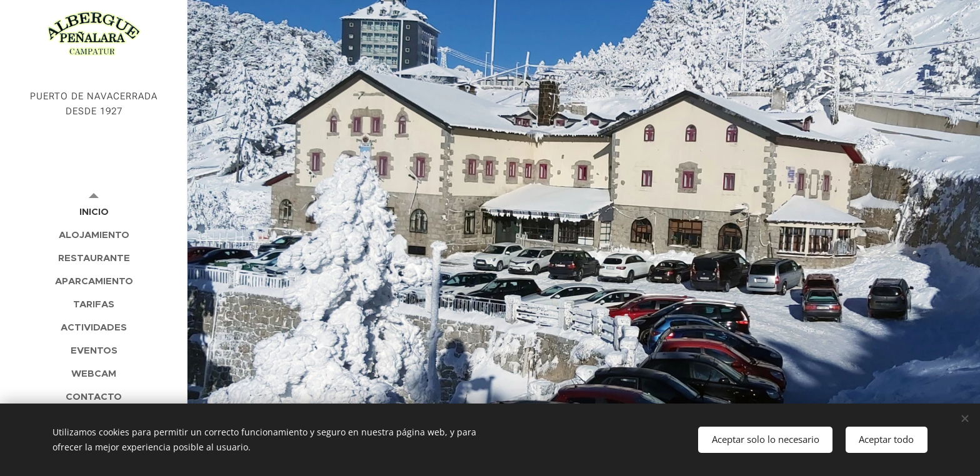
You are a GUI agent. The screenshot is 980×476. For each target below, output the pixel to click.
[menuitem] (94, 211)
